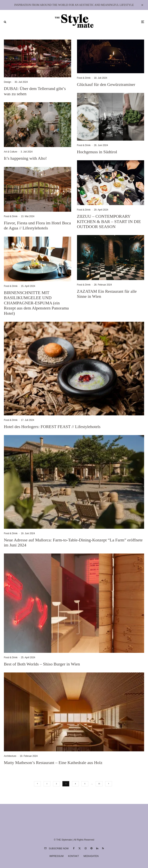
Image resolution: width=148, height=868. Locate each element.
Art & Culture (11, 152)
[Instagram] (86, 848)
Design (7, 82)
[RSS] (103, 848)
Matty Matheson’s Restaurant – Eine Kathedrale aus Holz (53, 763)
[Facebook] (74, 848)
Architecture (10, 756)
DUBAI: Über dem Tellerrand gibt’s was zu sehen (35, 91)
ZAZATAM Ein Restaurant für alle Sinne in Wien (107, 294)
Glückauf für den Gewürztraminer (106, 84)
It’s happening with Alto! (25, 158)
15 (99, 784)
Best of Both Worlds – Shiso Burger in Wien (42, 664)
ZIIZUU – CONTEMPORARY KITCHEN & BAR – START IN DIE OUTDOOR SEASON (109, 221)
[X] (80, 848)
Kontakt (74, 856)
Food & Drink (11, 216)
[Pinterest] (91, 848)
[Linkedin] (97, 848)
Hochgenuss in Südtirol (97, 152)
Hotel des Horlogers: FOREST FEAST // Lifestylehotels (52, 427)
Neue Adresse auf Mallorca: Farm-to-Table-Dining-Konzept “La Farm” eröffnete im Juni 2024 (73, 542)
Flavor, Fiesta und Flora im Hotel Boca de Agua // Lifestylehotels (37, 225)
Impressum (56, 856)
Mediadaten (91, 856)
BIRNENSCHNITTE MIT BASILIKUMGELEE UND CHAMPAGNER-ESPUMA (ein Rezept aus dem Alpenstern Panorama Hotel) (36, 303)
